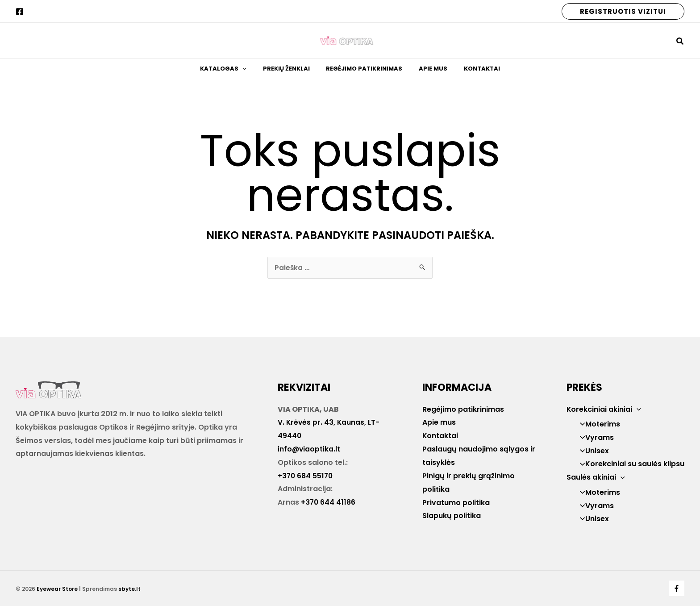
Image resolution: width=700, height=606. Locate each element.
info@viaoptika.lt (309, 449)
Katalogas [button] (238, 72)
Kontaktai (467, 72)
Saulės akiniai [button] (596, 477)
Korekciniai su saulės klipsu (629, 464)
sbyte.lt (129, 589)
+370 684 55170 (306, 475)
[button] (623, 11)
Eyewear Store (57, 589)
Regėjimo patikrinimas (364, 72)
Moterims (597, 424)
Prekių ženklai (294, 72)
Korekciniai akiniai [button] (604, 409)
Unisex (592, 451)
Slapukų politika (452, 515)
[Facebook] (20, 12)
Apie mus (425, 72)
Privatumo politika (456, 502)
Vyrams (594, 437)
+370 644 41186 (329, 502)
